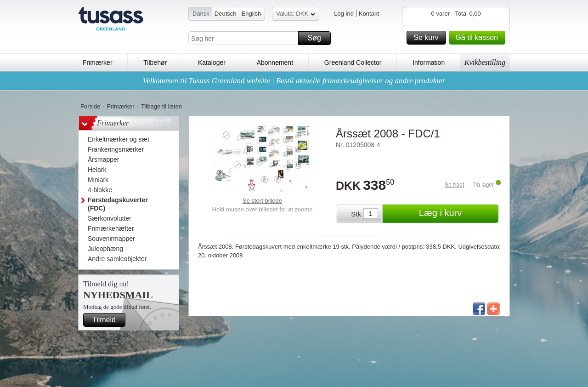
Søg (318, 38)
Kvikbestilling (485, 62)
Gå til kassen (479, 38)
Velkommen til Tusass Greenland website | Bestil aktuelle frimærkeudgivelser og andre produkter (294, 81)
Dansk (201, 14)
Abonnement (275, 63)
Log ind (344, 14)
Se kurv (428, 38)
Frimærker (98, 63)
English (252, 14)
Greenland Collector (353, 63)
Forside (90, 106)
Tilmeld (107, 320)
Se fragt (454, 185)
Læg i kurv (457, 214)
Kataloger (212, 63)
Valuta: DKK (296, 15)
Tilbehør (155, 63)
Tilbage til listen (161, 106)
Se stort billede (262, 201)
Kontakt (369, 14)
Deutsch (226, 14)
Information (429, 63)
